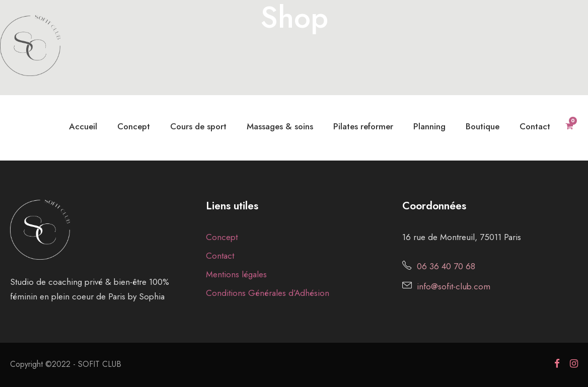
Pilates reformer (363, 126)
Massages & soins (280, 126)
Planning (429, 126)
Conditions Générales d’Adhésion (268, 293)
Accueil (83, 126)
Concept (134, 126)
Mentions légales (236, 274)
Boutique (483, 126)
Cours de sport (198, 126)
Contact (535, 126)
